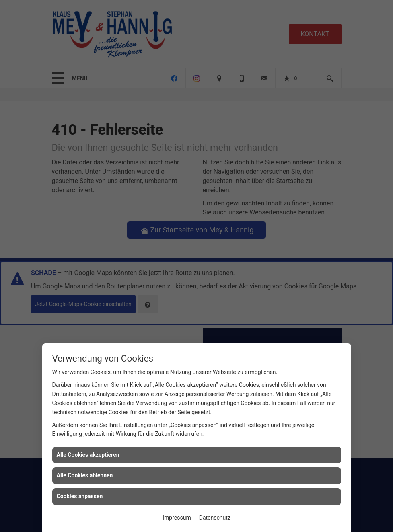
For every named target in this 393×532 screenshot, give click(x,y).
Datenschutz (215, 518)
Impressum (177, 518)
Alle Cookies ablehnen (85, 475)
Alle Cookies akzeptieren (88, 455)
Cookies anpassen (80, 496)
